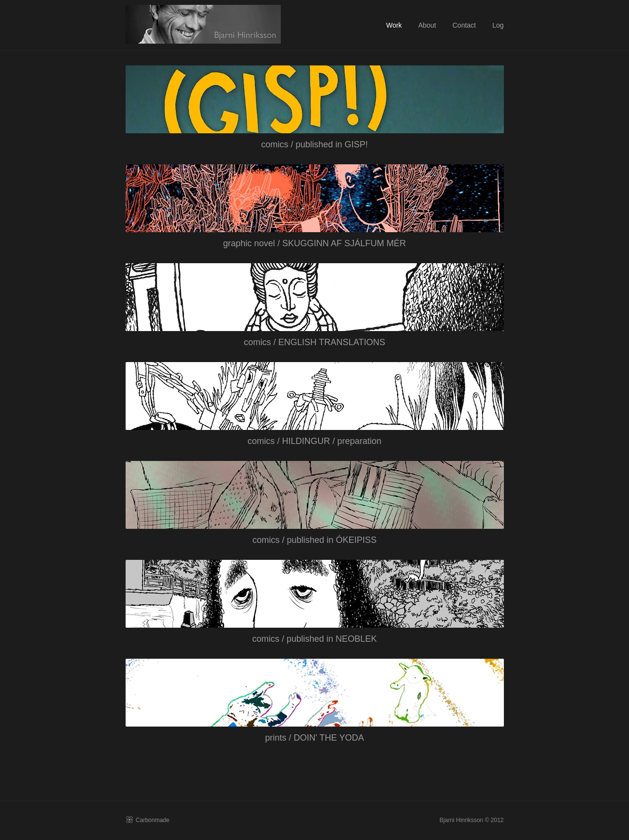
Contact (464, 25)
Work (394, 25)
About (427, 25)
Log (498, 25)
